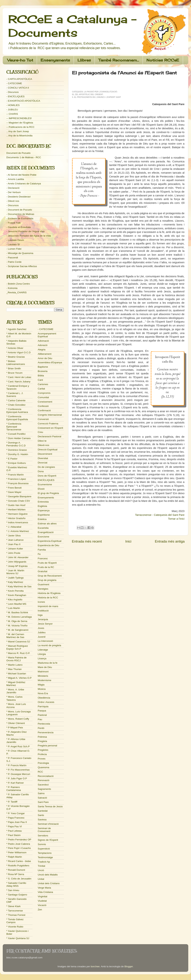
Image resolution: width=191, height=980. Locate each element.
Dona (41, 471)
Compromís (44, 393)
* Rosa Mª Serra (15, 874)
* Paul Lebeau (14, 831)
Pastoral (42, 715)
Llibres (84, 60)
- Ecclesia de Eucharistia (20, 218)
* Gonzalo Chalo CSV (18, 501)
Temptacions (45, 853)
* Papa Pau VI (14, 826)
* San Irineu (13, 890)
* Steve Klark (13, 906)
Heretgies (43, 589)
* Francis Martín (15, 475)
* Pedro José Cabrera (18, 844)
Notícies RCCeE (163, 60)
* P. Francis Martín (16, 765)
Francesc (43, 558)
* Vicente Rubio (15, 927)
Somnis (42, 844)
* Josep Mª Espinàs (17, 566)
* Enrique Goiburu (16, 463)
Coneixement (45, 402)
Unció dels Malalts (48, 875)
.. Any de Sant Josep (18, 131)
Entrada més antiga (170, 541)
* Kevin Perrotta (15, 591)
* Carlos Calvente (16, 400)
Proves (42, 759)
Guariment (44, 584)
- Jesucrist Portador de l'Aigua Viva (25, 231)
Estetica (42, 519)
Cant (40, 380)
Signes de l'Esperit (48, 840)
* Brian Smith (14, 368)
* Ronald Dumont (16, 870)
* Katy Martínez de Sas (19, 586)
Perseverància (46, 732)
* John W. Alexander (17, 557)
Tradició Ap (44, 862)
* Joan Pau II (13, 544)
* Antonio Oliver (15, 348)
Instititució (43, 611)
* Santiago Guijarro (17, 895)
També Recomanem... (119, 60)
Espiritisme (44, 515)
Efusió (41, 489)
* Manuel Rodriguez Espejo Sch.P (17, 647)
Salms (41, 793)
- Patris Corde (14, 262)
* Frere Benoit (14, 488)
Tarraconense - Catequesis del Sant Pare (160, 515)
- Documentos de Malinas (20, 214)
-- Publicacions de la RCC (20, 127)
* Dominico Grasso (17, 450)
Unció (41, 870)
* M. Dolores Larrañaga (19, 617)
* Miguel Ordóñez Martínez (16, 684)
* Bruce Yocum (14, 373)
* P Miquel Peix (15, 728)
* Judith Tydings (15, 578)
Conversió (43, 419)
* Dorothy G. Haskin (17, 454)
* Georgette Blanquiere (19, 496)
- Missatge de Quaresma (20, 253)
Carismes (43, 384)
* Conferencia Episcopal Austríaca (17, 411)
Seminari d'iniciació (48, 824)
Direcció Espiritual (48, 450)
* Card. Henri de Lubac (19, 377)
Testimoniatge (45, 857)
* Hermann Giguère (17, 514)
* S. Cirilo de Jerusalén (19, 879)
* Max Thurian (14, 669)
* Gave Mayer (14, 492)
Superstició (44, 849)
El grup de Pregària (48, 493)
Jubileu (42, 632)
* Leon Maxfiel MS (16, 604)
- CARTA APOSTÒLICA (19, 79)
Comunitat (43, 397)
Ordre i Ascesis (46, 702)
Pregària (42, 741)
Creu (40, 432)
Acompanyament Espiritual (47, 335)
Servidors (43, 836)
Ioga (40, 615)
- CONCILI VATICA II (18, 88)
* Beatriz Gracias (16, 357)
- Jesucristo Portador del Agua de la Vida (29, 236)
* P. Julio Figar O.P (17, 778)
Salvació (42, 798)
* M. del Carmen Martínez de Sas (15, 636)
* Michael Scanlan (16, 674)
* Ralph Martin (14, 857)
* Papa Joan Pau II (17, 822)
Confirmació (44, 410)
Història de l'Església (49, 593)
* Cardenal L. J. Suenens (15, 395)
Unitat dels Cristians (49, 883)
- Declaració (13, 188)
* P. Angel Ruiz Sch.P (18, 746)
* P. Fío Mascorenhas (18, 770)
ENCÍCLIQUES (46, 480)
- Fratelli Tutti (13, 223)
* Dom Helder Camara (18, 438)
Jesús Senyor (45, 624)
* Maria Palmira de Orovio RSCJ (16, 659)
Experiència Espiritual (50, 541)
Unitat (41, 879)
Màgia (41, 685)
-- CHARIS (12, 114)
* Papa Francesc (15, 818)
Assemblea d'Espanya (50, 362)
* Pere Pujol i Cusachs (19, 848)
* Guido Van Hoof (16, 505)
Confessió (43, 406)
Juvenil (42, 637)
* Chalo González (16, 405)
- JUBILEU (12, 110)
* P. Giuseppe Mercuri (18, 774)
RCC (40, 772)
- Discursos (13, 92)
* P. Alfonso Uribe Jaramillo (16, 741)
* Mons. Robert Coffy (18, 719)
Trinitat (42, 866)
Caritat (41, 389)
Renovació (44, 780)
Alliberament (45, 354)
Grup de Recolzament (50, 576)
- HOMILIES (13, 105)
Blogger (129, 966)
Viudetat (42, 901)
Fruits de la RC (46, 567)
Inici (128, 541)
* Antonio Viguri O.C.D (18, 352)
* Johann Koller (15, 549)
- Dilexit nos (13, 201)
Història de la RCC (48, 598)
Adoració (43, 345)
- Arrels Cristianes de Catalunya (24, 184)
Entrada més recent (87, 541)
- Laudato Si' (13, 244)
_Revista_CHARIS (16, 292)
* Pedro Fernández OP (19, 840)
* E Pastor (12, 459)
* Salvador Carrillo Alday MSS (16, 884)
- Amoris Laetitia (15, 179)
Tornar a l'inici (176, 519)
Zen (40, 910)
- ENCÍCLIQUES (15, 96)
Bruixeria (43, 371)
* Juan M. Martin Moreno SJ (15, 572)
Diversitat (43, 458)
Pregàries (43, 750)
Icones (41, 602)
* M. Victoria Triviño (17, 626)
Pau (40, 719)
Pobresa (42, 737)
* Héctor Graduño (16, 518)
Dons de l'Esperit (47, 476)
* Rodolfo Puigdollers (18, 866)
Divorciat (43, 463)
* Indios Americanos (17, 522)
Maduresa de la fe (48, 663)
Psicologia (43, 763)
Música (42, 689)
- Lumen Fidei (14, 249)
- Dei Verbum (14, 192)
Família (42, 550)
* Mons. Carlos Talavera (14, 698)
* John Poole (13, 553)
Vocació (42, 905)
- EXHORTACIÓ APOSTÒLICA (23, 101)
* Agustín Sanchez (16, 329)
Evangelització (46, 532)
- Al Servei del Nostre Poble (21, 175)
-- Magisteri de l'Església (20, 123)
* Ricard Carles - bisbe (19, 861)
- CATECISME (14, 83)
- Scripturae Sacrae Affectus (22, 266)
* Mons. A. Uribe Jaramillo (15, 691)
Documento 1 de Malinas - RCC (24, 157)
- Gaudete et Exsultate (19, 227)
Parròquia (43, 706)
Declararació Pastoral (50, 436)
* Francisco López (16, 479)
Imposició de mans (48, 606)
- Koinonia (12, 288)
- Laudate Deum (15, 240)
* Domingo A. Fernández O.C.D (16, 444)
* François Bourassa (17, 483)
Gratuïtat (43, 571)
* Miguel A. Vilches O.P (19, 678)
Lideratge (43, 650)
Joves (41, 628)
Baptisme (43, 367)
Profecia (42, 754)
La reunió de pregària (49, 645)
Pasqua (42, 711)
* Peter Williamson (16, 852)
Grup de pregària (47, 580)
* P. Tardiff (12, 802)
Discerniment (45, 454)
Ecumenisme (45, 484)
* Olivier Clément (16, 723)
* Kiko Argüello (14, 600)
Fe (39, 554)
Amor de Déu (45, 358)
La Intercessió (45, 641)
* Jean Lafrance (15, 540)
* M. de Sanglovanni (17, 630)
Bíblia (41, 376)
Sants (41, 815)
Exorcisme (44, 537)
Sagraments (44, 789)
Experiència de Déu (49, 545)
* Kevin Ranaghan (16, 595)
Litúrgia (42, 654)
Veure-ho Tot (20, 60)
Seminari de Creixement (44, 830)
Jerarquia (43, 619)
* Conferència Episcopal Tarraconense (14, 427)
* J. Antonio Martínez (18, 531)
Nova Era (43, 693)
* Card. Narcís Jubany (18, 382)
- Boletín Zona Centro (18, 284)
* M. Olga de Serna (17, 621)
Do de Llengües (46, 467)
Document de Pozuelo (18, 153)
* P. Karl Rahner (15, 783)
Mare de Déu (45, 667)
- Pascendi (12, 258)
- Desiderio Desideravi (18, 197)
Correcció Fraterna (48, 424)
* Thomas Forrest (16, 915)
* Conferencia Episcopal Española (17, 418)
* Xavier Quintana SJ (18, 938)
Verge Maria (44, 888)
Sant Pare (43, 802)
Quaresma (44, 767)
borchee (95, 966)
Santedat (43, 811)
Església (42, 506)
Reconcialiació (46, 776)
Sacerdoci (43, 785)
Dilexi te (42, 441)
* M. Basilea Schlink (17, 612)
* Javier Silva (13, 536)
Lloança (42, 658)
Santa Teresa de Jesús (50, 806)
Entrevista (43, 502)
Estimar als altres (47, 524)
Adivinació (43, 341)
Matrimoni (43, 672)
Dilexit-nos (44, 445)
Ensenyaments (55, 60)
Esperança (44, 510)
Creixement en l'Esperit (50, 428)
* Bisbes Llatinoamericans (16, 363)
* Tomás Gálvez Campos (15, 921)
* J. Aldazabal (14, 527)
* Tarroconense (15, 911)
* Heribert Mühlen (16, 510)
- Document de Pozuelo (19, 210)
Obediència (44, 698)
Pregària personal (48, 746)
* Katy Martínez (15, 582)
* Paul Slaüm (13, 835)
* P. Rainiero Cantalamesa (14, 789)
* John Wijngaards (16, 562)
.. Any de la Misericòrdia (19, 136)
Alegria (42, 350)
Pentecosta (44, 724)
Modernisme (45, 680)
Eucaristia (43, 528)
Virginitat (43, 896)
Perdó (41, 728)
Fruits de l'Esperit (47, 563)
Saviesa (42, 820)
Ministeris (43, 676)
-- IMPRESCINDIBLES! (19, 118)
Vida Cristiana (45, 892)
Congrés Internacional (50, 415)
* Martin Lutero (14, 665)
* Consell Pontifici (16, 434)
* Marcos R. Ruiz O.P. (18, 653)
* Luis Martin (13, 608)
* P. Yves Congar (16, 813)
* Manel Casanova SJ (18, 642)
